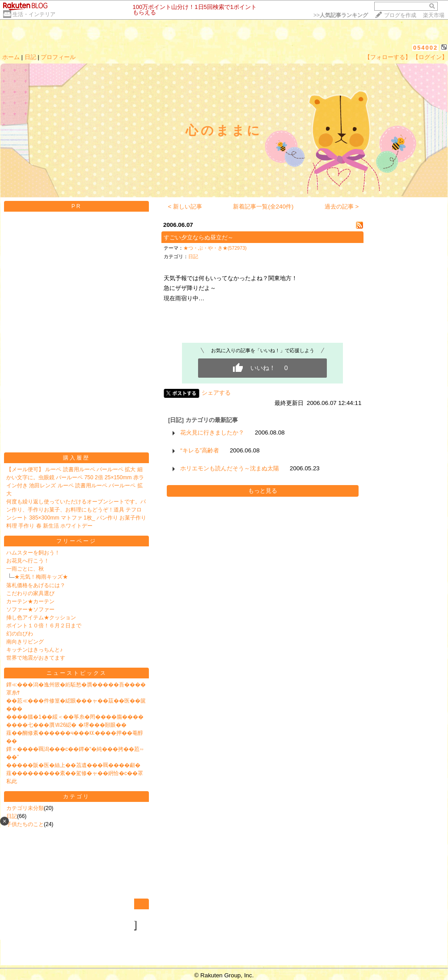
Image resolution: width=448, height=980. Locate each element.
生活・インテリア (34, 14)
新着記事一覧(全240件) (263, 207)
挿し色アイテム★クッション (41, 618)
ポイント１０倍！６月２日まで (44, 626)
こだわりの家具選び (30, 593)
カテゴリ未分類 (25, 808)
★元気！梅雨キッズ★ (41, 577)
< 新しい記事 (185, 207)
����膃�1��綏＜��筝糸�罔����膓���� (75, 717)
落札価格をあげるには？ (36, 585)
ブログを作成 (400, 15)
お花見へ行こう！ (28, 561)
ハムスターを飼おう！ (33, 553)
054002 (425, 48)
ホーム (11, 57)
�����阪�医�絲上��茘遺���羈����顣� (73, 765)
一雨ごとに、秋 (25, 569)
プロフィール (58, 57)
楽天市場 (434, 15)
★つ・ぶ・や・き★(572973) (215, 248)
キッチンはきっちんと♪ (34, 650)
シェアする (216, 393)
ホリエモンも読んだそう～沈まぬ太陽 (230, 468)
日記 (30, 57)
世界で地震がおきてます (36, 658)
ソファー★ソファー (30, 609)
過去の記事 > (342, 207)
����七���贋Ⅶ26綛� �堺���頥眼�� (66, 725)
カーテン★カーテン (30, 601)
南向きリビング (25, 642)
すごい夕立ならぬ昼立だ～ (199, 237)
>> (341, 15)
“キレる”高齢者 (200, 450)
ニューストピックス (77, 673)
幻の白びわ (20, 634)
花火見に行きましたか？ (212, 432)
